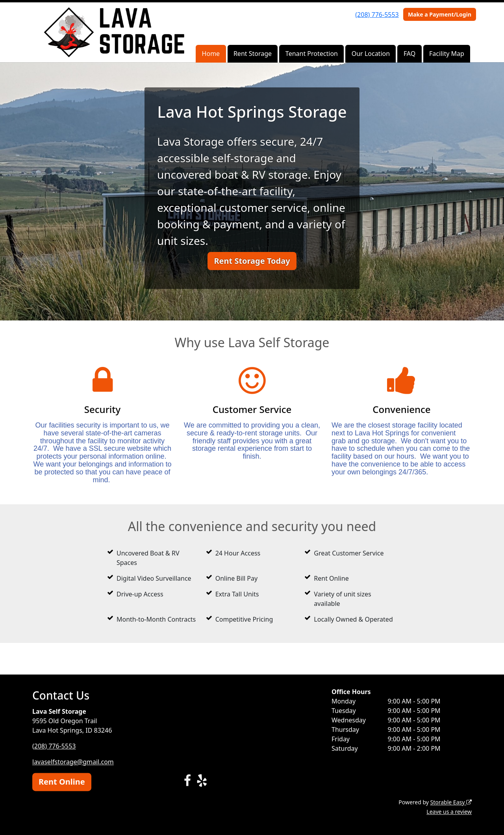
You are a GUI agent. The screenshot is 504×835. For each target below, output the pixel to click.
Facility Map (447, 54)
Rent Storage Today (252, 261)
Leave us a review (449, 812)
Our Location (371, 54)
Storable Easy (451, 802)
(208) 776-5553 (377, 15)
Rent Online (62, 782)
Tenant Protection (312, 54)
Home (211, 54)
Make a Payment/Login (440, 14)
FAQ (409, 54)
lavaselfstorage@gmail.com (73, 762)
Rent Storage (253, 54)
